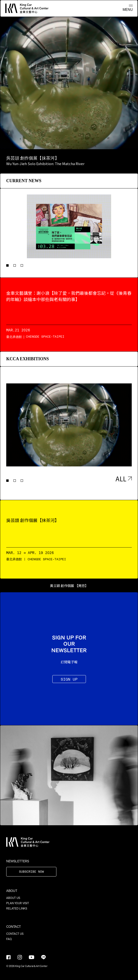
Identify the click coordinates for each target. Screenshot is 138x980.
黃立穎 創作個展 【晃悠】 (69, 586)
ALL (124, 479)
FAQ (9, 939)
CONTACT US (15, 934)
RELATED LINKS (17, 909)
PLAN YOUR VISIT (18, 903)
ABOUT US (13, 898)
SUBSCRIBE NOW (31, 872)
